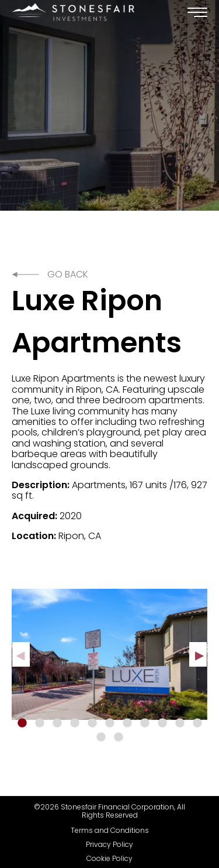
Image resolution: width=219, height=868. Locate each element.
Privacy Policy (109, 845)
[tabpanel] (109, 654)
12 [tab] (101, 737)
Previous (21, 654)
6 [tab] (110, 723)
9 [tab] (162, 723)
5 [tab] (92, 723)
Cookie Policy (109, 859)
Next (198, 654)
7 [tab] (127, 723)
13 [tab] (119, 737)
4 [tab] (75, 723)
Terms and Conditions (110, 831)
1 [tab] (22, 723)
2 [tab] (40, 723)
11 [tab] (197, 723)
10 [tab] (180, 723)
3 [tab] (57, 723)
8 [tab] (145, 723)
